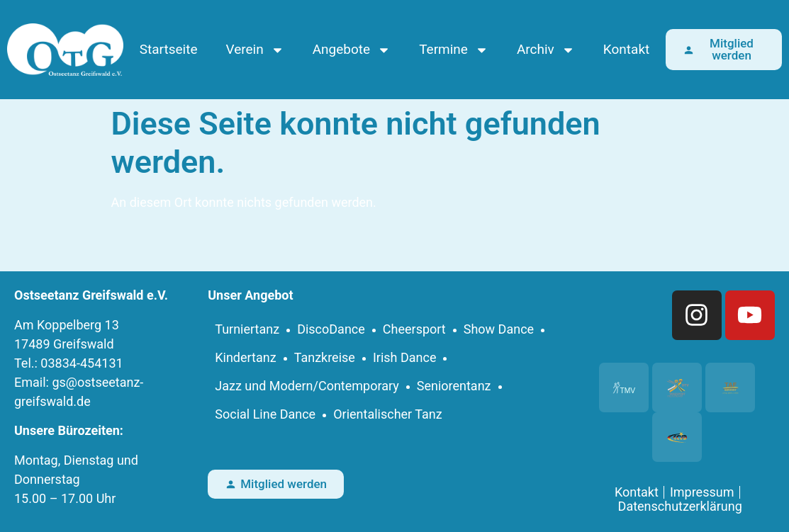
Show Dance (499, 329)
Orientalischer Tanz (388, 414)
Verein (254, 50)
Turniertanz (247, 329)
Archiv (546, 50)
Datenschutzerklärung (680, 506)
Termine (454, 50)
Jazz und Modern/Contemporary (307, 386)
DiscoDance (331, 329)
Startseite (169, 49)
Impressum (702, 492)
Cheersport (414, 329)
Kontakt (626, 49)
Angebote (352, 50)
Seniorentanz (454, 386)
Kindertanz (245, 357)
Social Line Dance (265, 414)
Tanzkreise (325, 357)
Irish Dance (405, 357)
